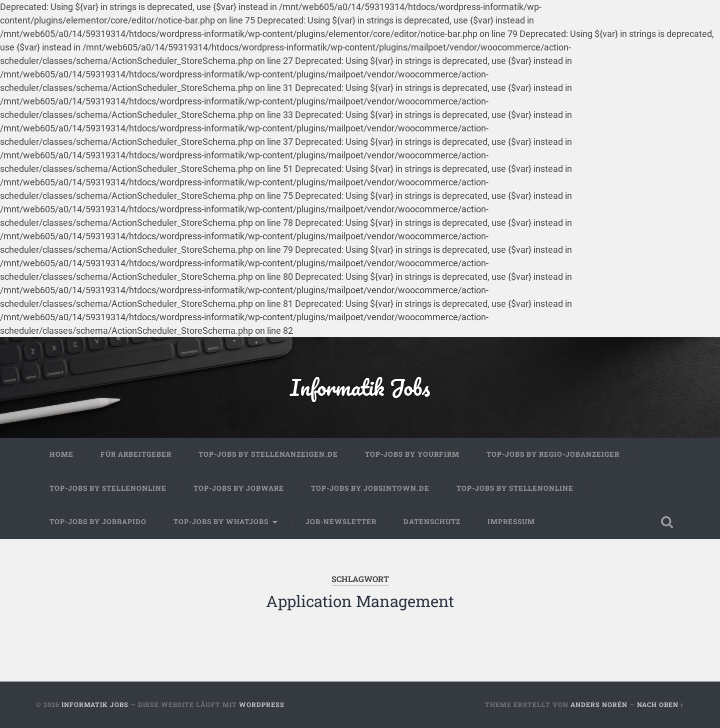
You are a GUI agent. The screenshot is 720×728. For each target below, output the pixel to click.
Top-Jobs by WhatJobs (221, 522)
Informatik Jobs (360, 387)
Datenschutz (432, 522)
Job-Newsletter (341, 522)
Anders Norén (599, 705)
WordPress (262, 705)
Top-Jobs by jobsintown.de (370, 488)
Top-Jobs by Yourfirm (412, 454)
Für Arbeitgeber (136, 454)
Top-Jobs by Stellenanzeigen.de (268, 454)
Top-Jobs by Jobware (239, 488)
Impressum (511, 522)
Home (61, 454)
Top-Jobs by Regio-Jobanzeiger (553, 454)
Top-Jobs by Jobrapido (98, 522)
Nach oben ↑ (660, 705)
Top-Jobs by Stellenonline (108, 488)
